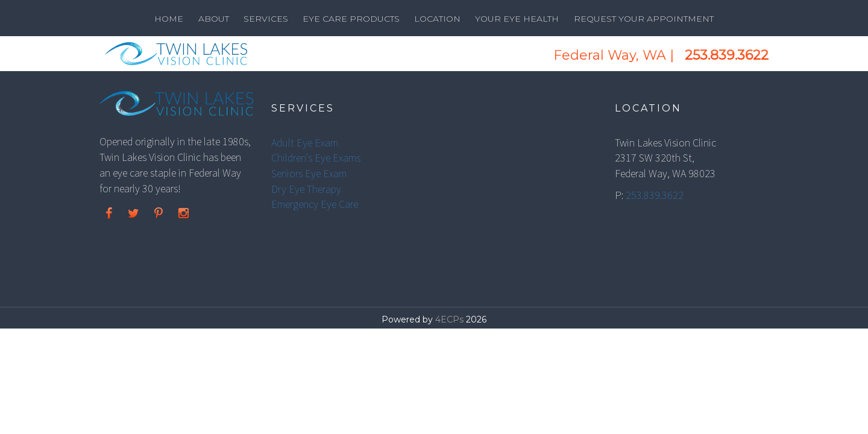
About (214, 19)
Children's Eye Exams (316, 158)
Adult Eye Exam (305, 143)
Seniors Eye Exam (309, 173)
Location (437, 19)
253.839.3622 (727, 55)
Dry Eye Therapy (306, 189)
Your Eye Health (517, 19)
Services (266, 19)
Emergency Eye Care (315, 204)
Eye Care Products (351, 19)
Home (169, 19)
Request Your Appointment (644, 19)
